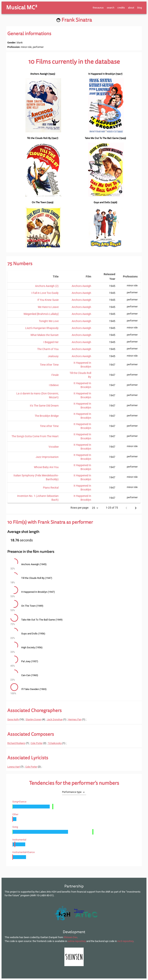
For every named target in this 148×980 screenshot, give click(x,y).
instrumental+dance (24, 852)
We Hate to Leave (48, 307)
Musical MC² (22, 8)
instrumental (19, 840)
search (111, 8)
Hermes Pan (75, 719)
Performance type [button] (72, 792)
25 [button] (93, 508)
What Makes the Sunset (45, 335)
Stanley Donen (34, 719)
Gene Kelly (13, 719)
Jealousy (53, 356)
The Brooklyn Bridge (47, 416)
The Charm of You (48, 349)
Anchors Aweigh (81, 286)
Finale (55, 375)
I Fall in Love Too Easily (45, 293)
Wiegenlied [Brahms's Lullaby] (41, 314)
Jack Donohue (55, 719)
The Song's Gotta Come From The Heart (35, 436)
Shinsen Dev (70, 937)
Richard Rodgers (16, 743)
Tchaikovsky (55, 743)
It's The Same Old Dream (44, 406)
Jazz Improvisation (47, 457)
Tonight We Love (49, 321)
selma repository (77, 941)
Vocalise (54, 447)
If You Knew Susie (48, 300)
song (15, 827)
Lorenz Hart (14, 767)
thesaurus (98, 8)
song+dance (19, 802)
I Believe (54, 385)
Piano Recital (51, 488)
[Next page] (136, 508)
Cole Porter (37, 743)
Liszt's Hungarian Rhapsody (42, 328)
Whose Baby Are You (46, 467)
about (131, 8)
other (15, 814)
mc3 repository (125, 941)
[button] (74, 565)
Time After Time (49, 365)
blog (140, 8)
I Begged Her (51, 342)
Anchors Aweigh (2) (47, 286)
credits (121, 8)
